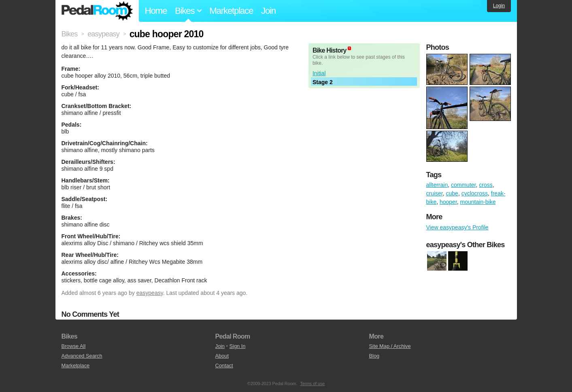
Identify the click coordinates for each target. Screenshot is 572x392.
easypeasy (150, 293)
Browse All (74, 346)
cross (486, 185)
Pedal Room (97, 11)
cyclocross (475, 193)
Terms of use (312, 384)
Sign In (238, 346)
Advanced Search (82, 356)
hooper (448, 202)
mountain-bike (478, 202)
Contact (224, 366)
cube (452, 193)
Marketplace (231, 11)
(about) (349, 48)
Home (156, 11)
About (222, 356)
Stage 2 (323, 82)
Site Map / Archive (390, 346)
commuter (463, 185)
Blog (374, 356)
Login (499, 6)
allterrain (437, 185)
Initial (319, 73)
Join (268, 11)
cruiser (435, 193)
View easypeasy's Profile (457, 227)
